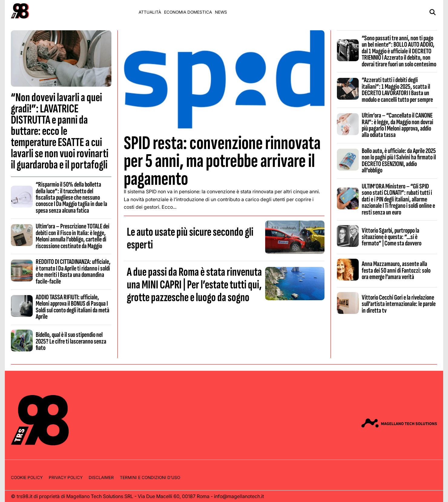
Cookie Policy (27, 477)
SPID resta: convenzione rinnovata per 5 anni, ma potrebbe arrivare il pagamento (222, 161)
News (221, 12)
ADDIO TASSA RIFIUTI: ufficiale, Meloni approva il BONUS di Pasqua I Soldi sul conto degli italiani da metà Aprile (72, 307)
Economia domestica (188, 12)
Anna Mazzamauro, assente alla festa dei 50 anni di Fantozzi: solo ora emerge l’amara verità (396, 270)
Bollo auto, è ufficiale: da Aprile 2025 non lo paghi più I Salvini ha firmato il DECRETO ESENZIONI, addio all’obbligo (399, 161)
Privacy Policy (66, 477)
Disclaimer (101, 477)
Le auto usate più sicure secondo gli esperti (190, 238)
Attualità (150, 12)
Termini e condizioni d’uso (150, 477)
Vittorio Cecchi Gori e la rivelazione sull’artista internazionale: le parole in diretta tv (399, 304)
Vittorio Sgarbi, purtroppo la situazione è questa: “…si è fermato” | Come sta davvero (392, 237)
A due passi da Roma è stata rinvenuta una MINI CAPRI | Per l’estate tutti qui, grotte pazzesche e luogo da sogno (194, 285)
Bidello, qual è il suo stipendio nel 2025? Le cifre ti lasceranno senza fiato (71, 341)
